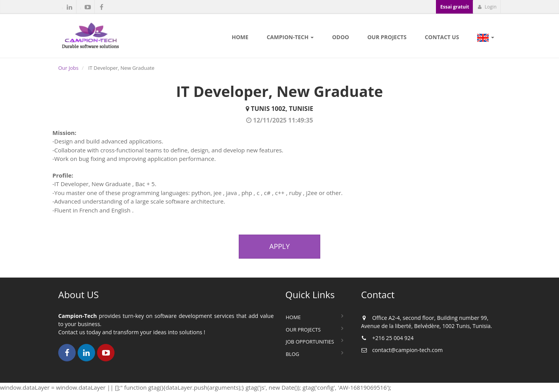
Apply (280, 246)
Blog (293, 354)
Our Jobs (68, 68)
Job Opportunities (310, 342)
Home (293, 317)
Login (487, 7)
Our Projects (303, 330)
